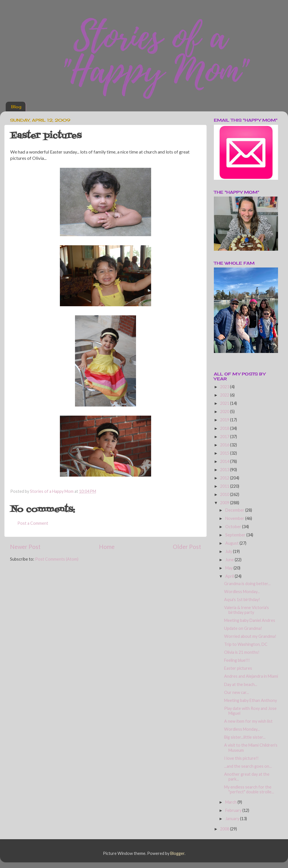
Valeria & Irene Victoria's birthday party (247, 610)
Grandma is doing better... (247, 584)
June (230, 560)
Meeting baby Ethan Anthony (251, 700)
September (236, 535)
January (233, 819)
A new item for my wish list (248, 721)
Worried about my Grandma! (250, 636)
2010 (225, 494)
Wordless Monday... (242, 592)
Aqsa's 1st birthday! (242, 600)
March (231, 802)
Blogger (177, 853)
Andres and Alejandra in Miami (251, 676)
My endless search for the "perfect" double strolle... (249, 789)
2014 (225, 461)
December (235, 510)
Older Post (187, 547)
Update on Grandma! (243, 628)
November (235, 518)
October (234, 527)
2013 (225, 470)
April (230, 576)
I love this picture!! (241, 758)
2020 (225, 411)
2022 (225, 395)
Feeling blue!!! (237, 660)
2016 (225, 445)
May (229, 568)
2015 (225, 453)
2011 (225, 486)
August (232, 543)
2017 (225, 437)
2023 (225, 387)
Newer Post (25, 547)
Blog (16, 107)
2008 (225, 829)
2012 (225, 478)
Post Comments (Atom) (57, 559)
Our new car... (237, 692)
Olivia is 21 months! (242, 652)
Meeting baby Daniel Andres (250, 620)
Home (107, 547)
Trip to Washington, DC (246, 644)
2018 (225, 428)
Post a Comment (33, 523)
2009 (225, 503)
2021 (225, 403)
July (229, 551)
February (234, 810)
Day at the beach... (241, 684)
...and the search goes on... (248, 766)
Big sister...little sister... (245, 737)
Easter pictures (238, 668)
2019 (225, 420)
